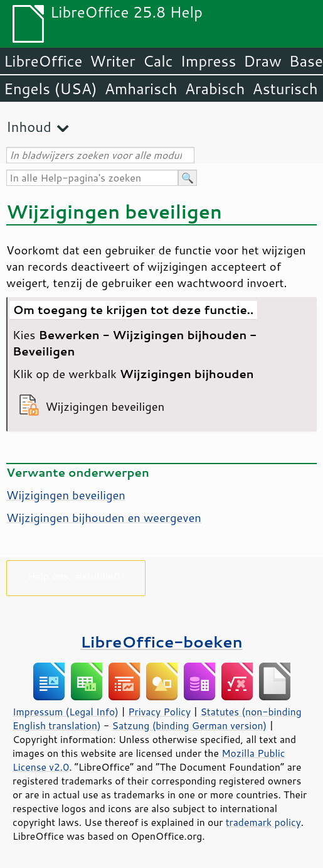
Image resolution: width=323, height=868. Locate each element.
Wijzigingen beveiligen (66, 495)
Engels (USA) (50, 89)
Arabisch (215, 89)
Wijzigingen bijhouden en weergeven (104, 518)
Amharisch (141, 89)
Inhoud (29, 127)
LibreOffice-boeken (161, 642)
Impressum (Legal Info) (66, 712)
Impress (209, 61)
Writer (112, 61)
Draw (262, 61)
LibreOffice (43, 61)
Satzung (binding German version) (190, 725)
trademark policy (263, 822)
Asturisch (285, 89)
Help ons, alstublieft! (76, 576)
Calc (158, 61)
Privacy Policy (159, 712)
